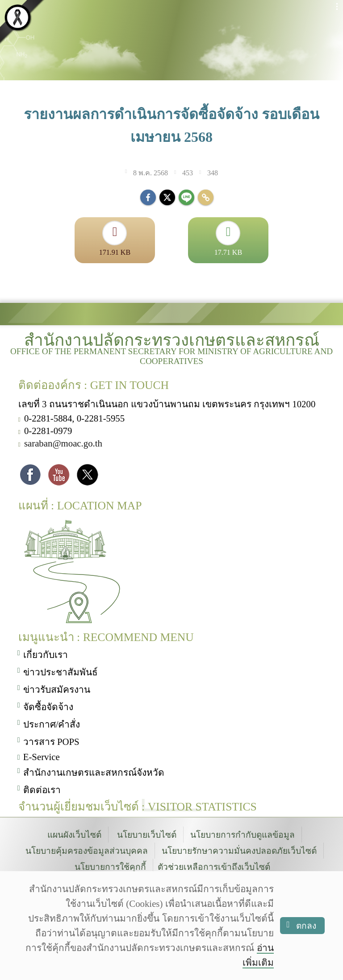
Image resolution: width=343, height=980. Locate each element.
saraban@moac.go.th (63, 444)
